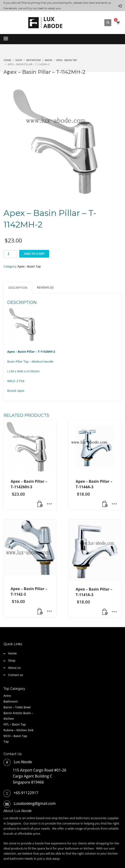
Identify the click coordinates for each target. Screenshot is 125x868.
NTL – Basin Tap (15, 724)
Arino (7, 696)
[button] (40, 504)
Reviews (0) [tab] (45, 287)
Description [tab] (18, 288)
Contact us (16, 675)
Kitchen (9, 719)
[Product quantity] (10, 254)
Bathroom (11, 701)
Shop (12, 660)
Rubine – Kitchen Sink (19, 730)
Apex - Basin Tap (29, 266)
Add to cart (34, 254)
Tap (6, 741)
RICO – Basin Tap (15, 736)
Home (12, 653)
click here (88, 3)
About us (14, 668)
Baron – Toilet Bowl (17, 707)
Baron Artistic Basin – (18, 713)
